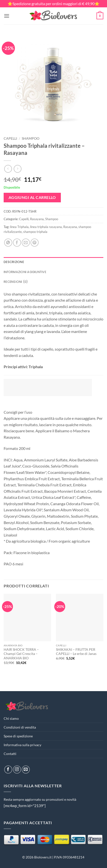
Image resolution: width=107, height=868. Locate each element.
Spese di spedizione (18, 736)
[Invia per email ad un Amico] (26, 243)
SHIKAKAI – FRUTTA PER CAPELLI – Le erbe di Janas (76, 652)
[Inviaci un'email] (26, 770)
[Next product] (8, 169)
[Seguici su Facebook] (8, 770)
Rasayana (37, 219)
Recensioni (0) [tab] (16, 282)
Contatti (10, 754)
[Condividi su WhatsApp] (8, 243)
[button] (7, 16)
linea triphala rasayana (46, 227)
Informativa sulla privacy (22, 745)
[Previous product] (17, 169)
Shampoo (31, 138)
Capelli (10, 138)
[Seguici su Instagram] (17, 770)
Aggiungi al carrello (32, 197)
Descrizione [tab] (14, 262)
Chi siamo (11, 718)
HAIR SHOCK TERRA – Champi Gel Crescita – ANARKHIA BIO (21, 654)
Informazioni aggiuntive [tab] (25, 272)
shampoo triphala (35, 232)
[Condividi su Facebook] (17, 243)
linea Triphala (19, 227)
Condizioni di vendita (20, 727)
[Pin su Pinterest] (35, 243)
